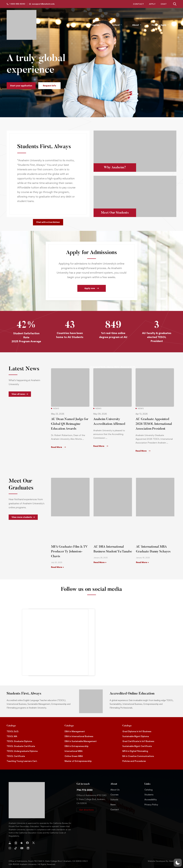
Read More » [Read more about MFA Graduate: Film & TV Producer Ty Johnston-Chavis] (57, 567)
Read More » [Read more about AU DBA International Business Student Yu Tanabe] (100, 562)
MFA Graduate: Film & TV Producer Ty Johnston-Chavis (69, 552)
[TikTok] (16, 848)
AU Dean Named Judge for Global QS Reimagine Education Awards (70, 428)
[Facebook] (27, 843)
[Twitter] (33, 843)
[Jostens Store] (16, 843)
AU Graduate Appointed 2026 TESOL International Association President (154, 428)
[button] (21, 86)
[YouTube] (22, 848)
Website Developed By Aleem (161, 861)
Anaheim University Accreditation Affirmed (109, 425)
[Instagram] (10, 848)
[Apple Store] (22, 843)
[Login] (10, 843)
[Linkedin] (28, 848)
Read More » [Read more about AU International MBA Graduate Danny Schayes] (142, 562)
